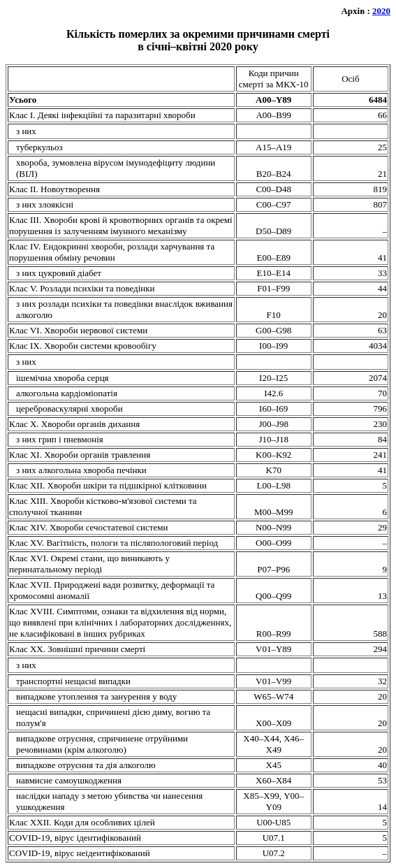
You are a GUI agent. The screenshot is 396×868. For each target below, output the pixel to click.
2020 (381, 11)
